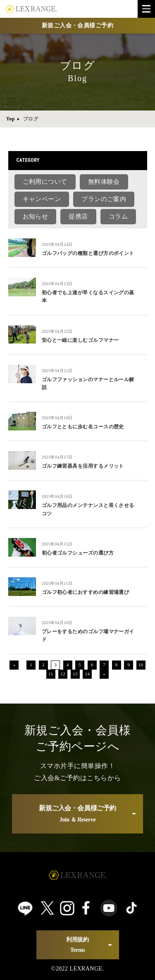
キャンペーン (42, 199)
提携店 (78, 216)
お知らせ (36, 216)
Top (11, 119)
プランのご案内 (104, 199)
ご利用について (45, 182)
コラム (118, 216)
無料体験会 (104, 182)
